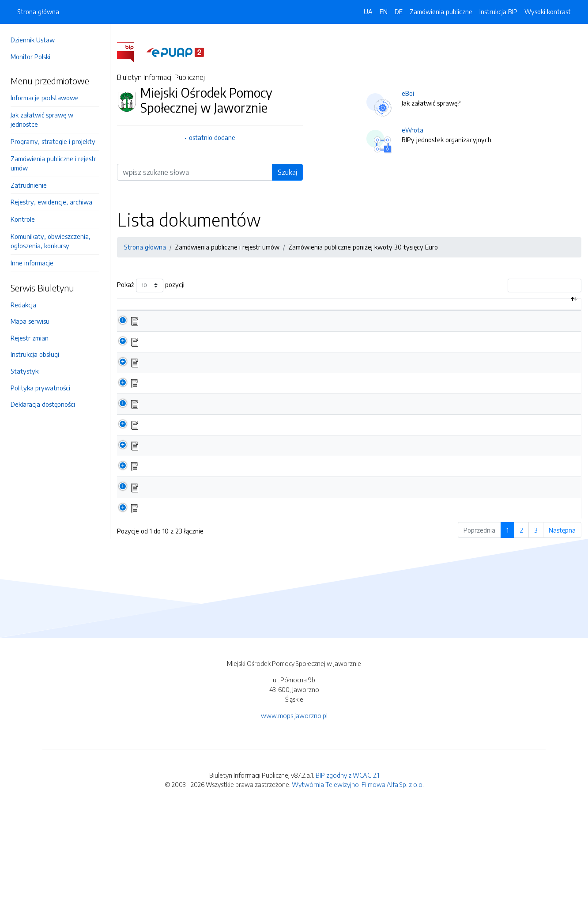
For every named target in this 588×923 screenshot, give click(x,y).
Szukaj (287, 172)
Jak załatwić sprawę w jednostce (42, 120)
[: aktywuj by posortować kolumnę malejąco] (127, 314)
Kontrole (23, 219)
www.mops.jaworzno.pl (294, 828)
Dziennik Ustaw (33, 40)
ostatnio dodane (212, 137)
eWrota (413, 130)
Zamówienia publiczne (441, 11)
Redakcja (23, 305)
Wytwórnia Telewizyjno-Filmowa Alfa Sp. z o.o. (358, 897)
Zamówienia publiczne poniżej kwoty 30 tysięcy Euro (363, 247)
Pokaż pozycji (151, 286)
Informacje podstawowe (45, 98)
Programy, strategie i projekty (53, 141)
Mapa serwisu (30, 321)
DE (399, 11)
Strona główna (38, 11)
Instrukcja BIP (498, 11)
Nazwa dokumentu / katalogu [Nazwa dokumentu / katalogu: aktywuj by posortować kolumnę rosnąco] (190, 318)
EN (384, 11)
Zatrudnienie (29, 185)
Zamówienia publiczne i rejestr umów (53, 163)
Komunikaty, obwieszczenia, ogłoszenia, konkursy (51, 241)
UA (368, 11)
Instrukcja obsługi (35, 354)
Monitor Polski (30, 57)
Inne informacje (32, 263)
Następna (562, 642)
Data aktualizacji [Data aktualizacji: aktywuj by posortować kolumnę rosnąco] (541, 314)
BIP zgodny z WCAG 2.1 (347, 887)
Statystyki (25, 371)
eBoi (408, 93)
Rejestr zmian (30, 338)
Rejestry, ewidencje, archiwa (51, 202)
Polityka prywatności (40, 388)
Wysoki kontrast (548, 11)
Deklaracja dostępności (43, 404)
